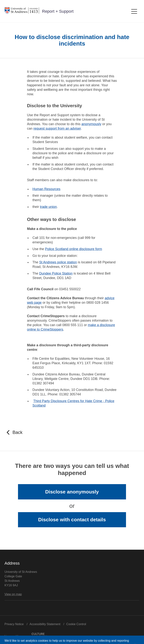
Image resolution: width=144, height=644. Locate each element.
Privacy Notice (14, 624)
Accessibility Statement (45, 624)
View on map (13, 594)
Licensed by (26, 635)
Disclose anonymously (72, 492)
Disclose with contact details (72, 520)
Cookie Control (76, 624)
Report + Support (58, 11)
